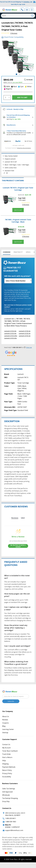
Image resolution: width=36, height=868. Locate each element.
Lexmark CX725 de (25, 336)
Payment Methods (9, 767)
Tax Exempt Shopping (10, 798)
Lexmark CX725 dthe (11, 336)
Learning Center (8, 729)
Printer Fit (18, 252)
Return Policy (7, 770)
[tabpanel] (18, 57)
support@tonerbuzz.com (14, 830)
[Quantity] (7, 97)
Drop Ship (6, 801)
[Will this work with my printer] (18, 281)
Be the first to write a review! (18, 546)
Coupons (6, 723)
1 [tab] (16, 74)
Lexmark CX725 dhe (10, 338)
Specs (28, 252)
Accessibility (7, 777)
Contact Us (6, 744)
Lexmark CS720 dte (10, 331)
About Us (6, 716)
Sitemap (5, 733)
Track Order (7, 754)
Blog (4, 726)
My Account (6, 748)
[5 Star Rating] (11, 353)
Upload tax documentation (24, 148)
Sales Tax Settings (9, 789)
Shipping (5, 764)
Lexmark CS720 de (25, 331)
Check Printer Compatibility (12, 37)
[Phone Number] (22, 10)
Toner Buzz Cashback (10, 751)
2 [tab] (20, 74)
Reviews (5, 720)
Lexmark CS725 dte (10, 333)
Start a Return (7, 757)
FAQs (4, 761)
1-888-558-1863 (11, 822)
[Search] (18, 16)
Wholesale (6, 795)
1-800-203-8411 (11, 818)
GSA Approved (7, 792)
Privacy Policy (7, 773)
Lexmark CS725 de (25, 333)
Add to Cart (18, 210)
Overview (7, 252)
